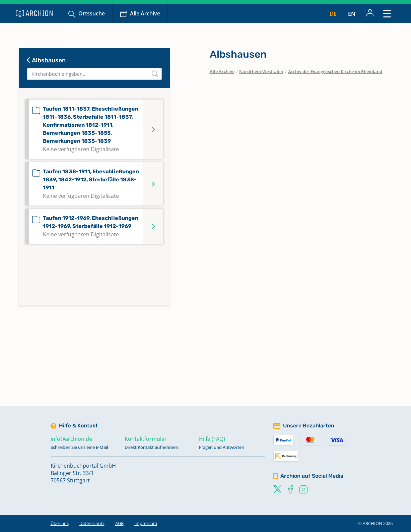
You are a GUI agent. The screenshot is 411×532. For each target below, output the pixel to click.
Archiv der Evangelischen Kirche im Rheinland (335, 71)
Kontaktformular (146, 439)
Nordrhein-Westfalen (261, 71)
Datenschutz (92, 523)
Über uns (60, 523)
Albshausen (46, 60)
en (352, 14)
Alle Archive (145, 13)
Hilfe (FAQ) (212, 439)
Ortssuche (92, 13)
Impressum (146, 523)
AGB (119, 523)
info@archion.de (71, 439)
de (333, 14)
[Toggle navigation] (387, 13)
